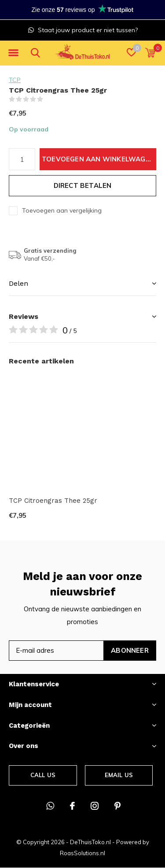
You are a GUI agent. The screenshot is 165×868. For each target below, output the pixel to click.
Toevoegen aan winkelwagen (98, 159)
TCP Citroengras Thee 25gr (53, 501)
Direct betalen (83, 185)
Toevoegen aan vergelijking (62, 210)
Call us (43, 775)
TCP (15, 80)
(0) (49, 99)
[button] (13, 53)
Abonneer (130, 650)
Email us (119, 775)
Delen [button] (18, 283)
